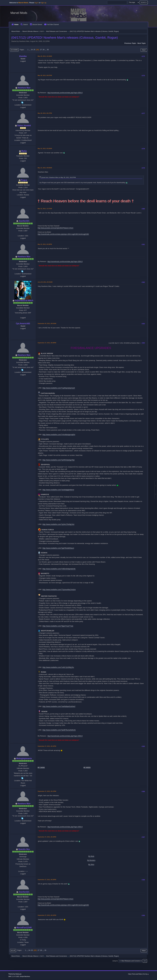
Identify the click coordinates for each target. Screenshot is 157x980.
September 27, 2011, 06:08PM (47, 343)
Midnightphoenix (24, 758)
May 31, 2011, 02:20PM (45, 244)
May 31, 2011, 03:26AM (45, 148)
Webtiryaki (18, 974)
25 (34, 50)
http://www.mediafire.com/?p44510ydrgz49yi (59, 460)
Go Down (14, 50)
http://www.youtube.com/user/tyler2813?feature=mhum (56, 228)
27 (41, 50)
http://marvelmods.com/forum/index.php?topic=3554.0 (65, 93)
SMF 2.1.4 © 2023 (14, 976)
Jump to (115, 961)
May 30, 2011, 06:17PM (45, 113)
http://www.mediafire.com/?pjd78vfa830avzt (58, 548)
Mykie (24, 151)
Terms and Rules (137, 974)
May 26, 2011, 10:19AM (45, 56)
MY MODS (87, 767)
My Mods (91, 856)
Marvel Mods (19, 13)
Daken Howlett (24, 126)
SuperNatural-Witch (24, 300)
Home (15, 25)
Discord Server (36, 25)
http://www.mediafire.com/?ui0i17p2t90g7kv (58, 667)
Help (130, 974)
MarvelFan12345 (24, 928)
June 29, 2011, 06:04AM (45, 282)
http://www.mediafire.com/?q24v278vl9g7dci (58, 524)
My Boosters (91, 860)
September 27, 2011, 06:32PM (47, 915)
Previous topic (130, 43)
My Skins (91, 864)
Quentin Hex (24, 849)
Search (24, 25)
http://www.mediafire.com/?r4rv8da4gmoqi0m (59, 435)
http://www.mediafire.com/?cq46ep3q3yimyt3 (59, 388)
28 (43, 50)
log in (37, 3)
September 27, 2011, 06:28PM (47, 880)
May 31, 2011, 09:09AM (45, 168)
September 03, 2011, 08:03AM (47, 323)
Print (144, 50)
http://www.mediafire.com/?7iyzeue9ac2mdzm (59, 590)
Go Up (13, 950)
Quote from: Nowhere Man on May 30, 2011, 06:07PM (58, 177)
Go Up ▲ (146, 974)
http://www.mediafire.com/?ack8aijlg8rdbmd (58, 490)
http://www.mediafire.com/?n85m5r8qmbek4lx (59, 569)
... (30, 50)
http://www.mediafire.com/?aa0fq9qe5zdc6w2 (59, 706)
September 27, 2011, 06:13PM (47, 791)
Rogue (24, 180)
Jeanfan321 (24, 221)
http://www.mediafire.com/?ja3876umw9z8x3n (59, 730)
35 (48, 50)
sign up (44, 3)
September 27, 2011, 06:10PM (47, 746)
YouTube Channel (52, 25)
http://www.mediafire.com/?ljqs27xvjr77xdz (58, 626)
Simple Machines (25, 976)
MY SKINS (41, 767)
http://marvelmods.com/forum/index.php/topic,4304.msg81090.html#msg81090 (63, 234)
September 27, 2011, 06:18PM (47, 837)
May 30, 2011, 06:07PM (45, 75)
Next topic (142, 43)
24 (32, 50)
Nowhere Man (24, 88)
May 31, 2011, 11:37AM (45, 209)
